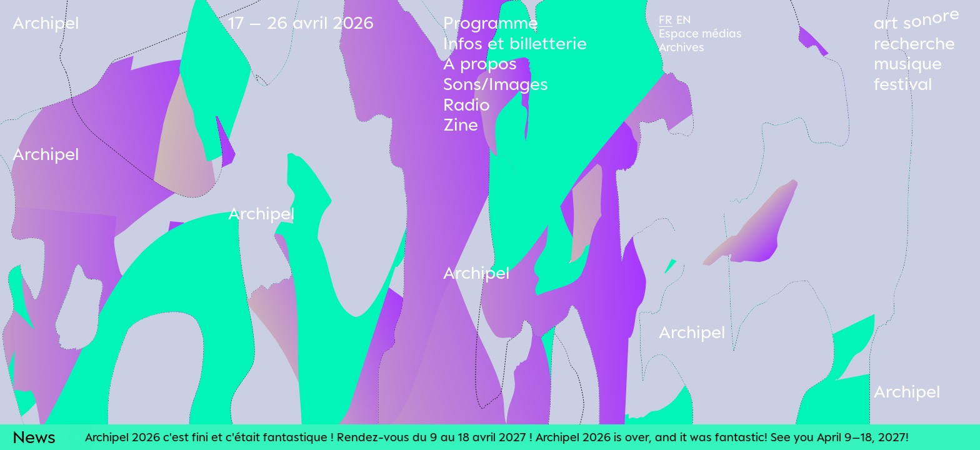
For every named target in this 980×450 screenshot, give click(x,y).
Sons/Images (496, 83)
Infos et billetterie (515, 43)
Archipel (46, 22)
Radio (467, 104)
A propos (480, 63)
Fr (666, 19)
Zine (461, 124)
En (684, 19)
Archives (682, 47)
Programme (491, 22)
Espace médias (700, 33)
